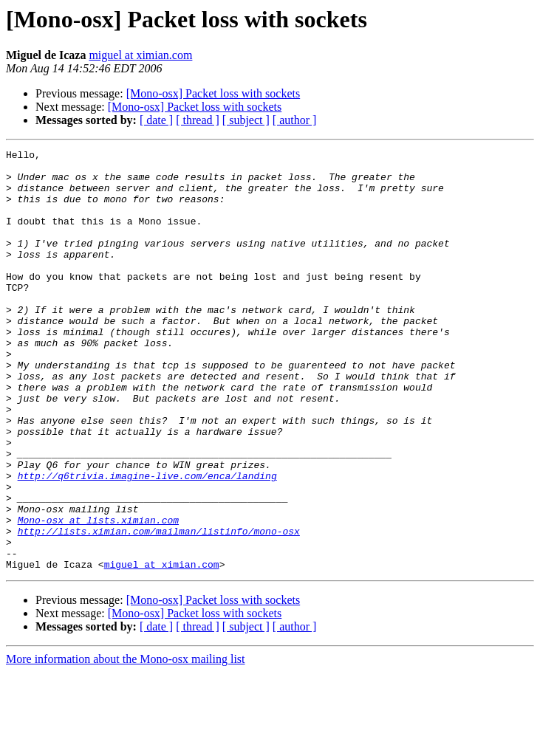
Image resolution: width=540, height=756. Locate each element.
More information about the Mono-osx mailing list (126, 743)
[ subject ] (246, 120)
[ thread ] (198, 120)
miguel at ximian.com (140, 55)
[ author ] (295, 120)
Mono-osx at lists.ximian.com (98, 595)
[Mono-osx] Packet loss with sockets (213, 93)
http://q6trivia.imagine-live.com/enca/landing (147, 542)
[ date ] (156, 120)
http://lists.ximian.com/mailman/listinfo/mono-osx (159, 608)
